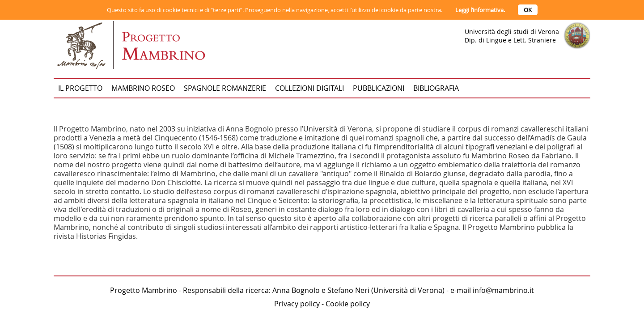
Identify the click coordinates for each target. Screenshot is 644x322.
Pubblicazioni (379, 88)
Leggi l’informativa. (480, 10)
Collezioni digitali (309, 88)
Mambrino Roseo (143, 88)
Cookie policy (348, 304)
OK (528, 10)
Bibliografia (436, 88)
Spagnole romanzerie (225, 88)
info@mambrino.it (503, 290)
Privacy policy (297, 304)
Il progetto (80, 88)
